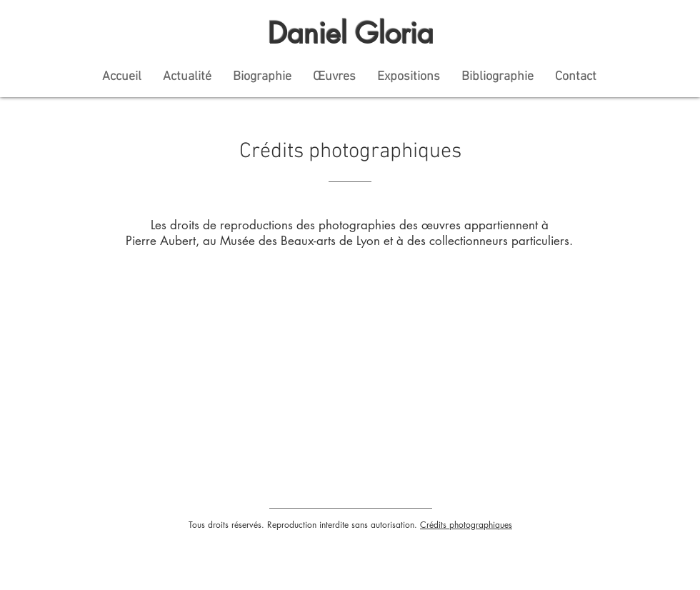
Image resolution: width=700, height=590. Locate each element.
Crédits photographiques (466, 525)
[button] (409, 77)
